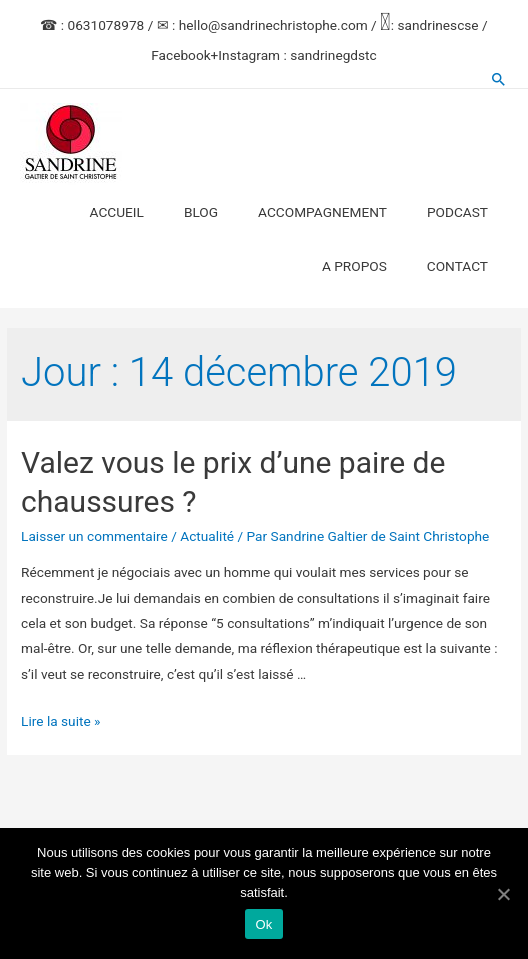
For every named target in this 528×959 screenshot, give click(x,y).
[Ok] (503, 894)
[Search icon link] (499, 79)
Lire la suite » (60, 721)
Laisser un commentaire (94, 536)
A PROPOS (354, 266)
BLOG (201, 212)
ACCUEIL (117, 212)
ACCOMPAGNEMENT (322, 212)
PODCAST (457, 212)
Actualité (207, 536)
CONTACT (457, 266)
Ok (263, 924)
